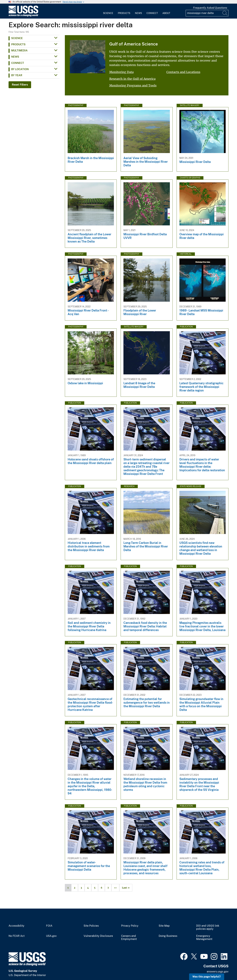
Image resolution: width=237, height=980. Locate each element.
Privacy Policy (130, 926)
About (166, 13)
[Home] (23, 16)
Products (124, 13)
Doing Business (168, 936)
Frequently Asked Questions (210, 8)
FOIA (49, 926)
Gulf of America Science (134, 44)
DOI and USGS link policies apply (208, 927)
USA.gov (51, 936)
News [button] (15, 57)
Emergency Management (204, 938)
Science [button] (17, 38)
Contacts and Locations (183, 72)
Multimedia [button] (19, 50)
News (138, 13)
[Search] (225, 13)
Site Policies (91, 926)
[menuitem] (108, 11)
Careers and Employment (129, 938)
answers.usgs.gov (218, 972)
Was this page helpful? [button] (207, 977)
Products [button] (18, 44)
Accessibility (16, 926)
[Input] (207, 13)
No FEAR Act (17, 936)
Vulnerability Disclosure (98, 936)
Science (108, 13)
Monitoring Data (121, 72)
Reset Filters (20, 85)
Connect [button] (18, 63)
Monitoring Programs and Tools (133, 85)
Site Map (164, 926)
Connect (152, 13)
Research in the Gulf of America (132, 79)
